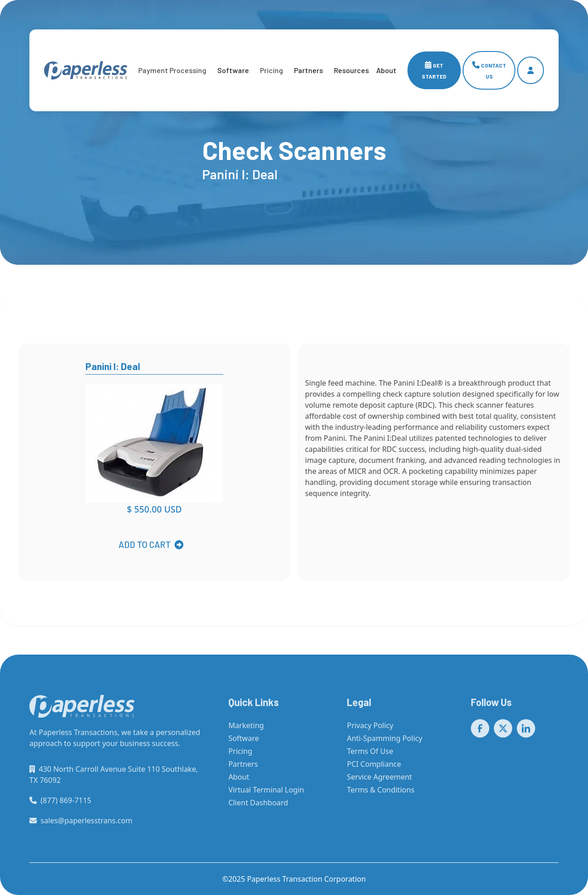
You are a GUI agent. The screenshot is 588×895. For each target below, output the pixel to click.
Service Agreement (379, 782)
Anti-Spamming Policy (384, 743)
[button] (172, 70)
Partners (308, 70)
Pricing (240, 756)
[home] (86, 70)
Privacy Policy (370, 730)
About (239, 782)
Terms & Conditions (381, 795)
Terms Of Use (370, 756)
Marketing (246, 730)
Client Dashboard (258, 808)
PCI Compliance (374, 769)
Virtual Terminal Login (266, 795)
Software (233, 70)
